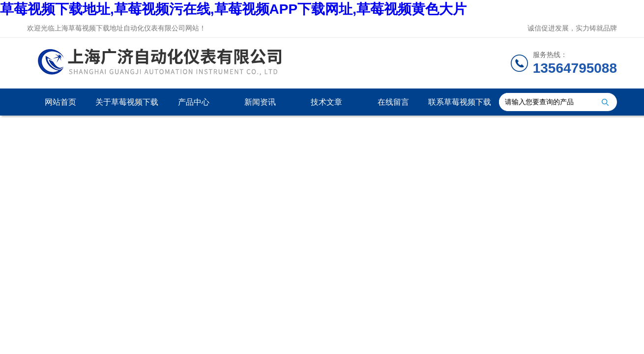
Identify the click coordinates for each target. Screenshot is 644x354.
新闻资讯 (260, 102)
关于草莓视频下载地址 (127, 107)
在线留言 (393, 102)
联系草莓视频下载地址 (460, 107)
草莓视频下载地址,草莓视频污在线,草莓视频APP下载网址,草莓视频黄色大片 (233, 9)
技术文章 (326, 102)
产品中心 (194, 102)
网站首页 (60, 102)
